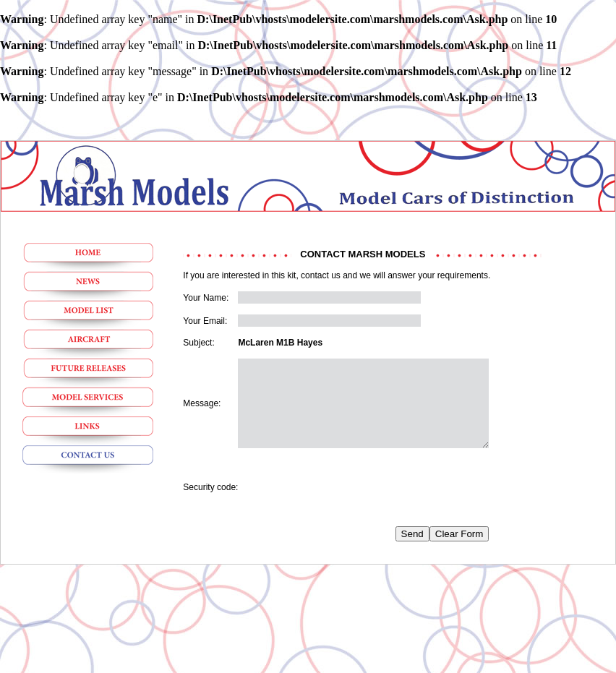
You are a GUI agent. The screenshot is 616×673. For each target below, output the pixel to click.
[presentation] (348, 505)
